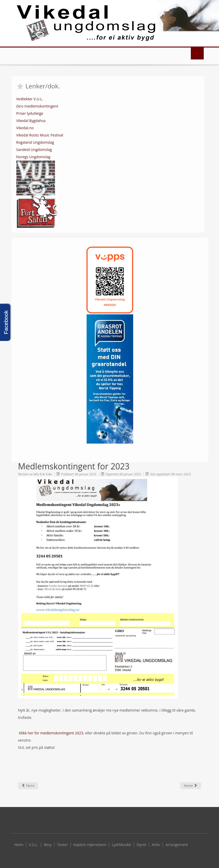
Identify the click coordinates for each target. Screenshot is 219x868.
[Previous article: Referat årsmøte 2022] (28, 786)
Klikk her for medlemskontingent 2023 (51, 733)
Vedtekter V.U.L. (30, 99)
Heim (19, 845)
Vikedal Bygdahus (31, 121)
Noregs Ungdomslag (33, 157)
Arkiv (156, 845)
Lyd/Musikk (121, 845)
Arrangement (177, 845)
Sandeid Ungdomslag (34, 150)
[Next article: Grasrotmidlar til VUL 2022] (191, 786)
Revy (48, 845)
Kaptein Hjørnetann (90, 845)
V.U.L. (33, 845)
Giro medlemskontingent (37, 106)
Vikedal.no (25, 128)
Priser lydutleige (30, 113)
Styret (141, 845)
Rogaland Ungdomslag (35, 142)
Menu (197, 53)
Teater (63, 845)
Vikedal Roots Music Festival (40, 135)
